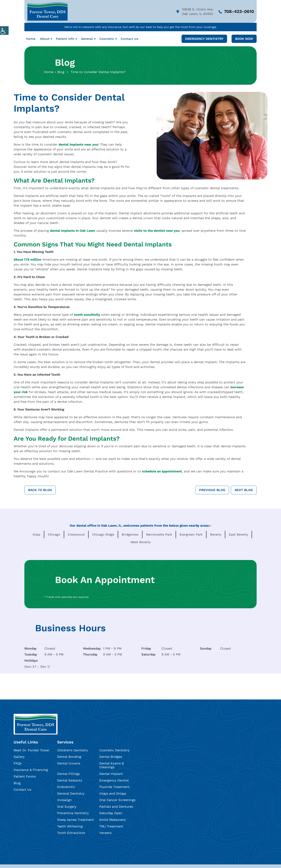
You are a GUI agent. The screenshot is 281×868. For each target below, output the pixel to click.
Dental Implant (111, 774)
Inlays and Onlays (113, 793)
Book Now (244, 39)
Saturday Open (111, 813)
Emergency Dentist (114, 780)
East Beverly (238, 534)
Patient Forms (25, 776)
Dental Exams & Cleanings (112, 765)
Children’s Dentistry (72, 750)
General (87, 39)
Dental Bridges (111, 757)
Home (31, 39)
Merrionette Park (159, 534)
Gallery (19, 757)
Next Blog (244, 490)
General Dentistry (71, 793)
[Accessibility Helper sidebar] (4, 31)
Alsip (36, 534)
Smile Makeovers (112, 820)
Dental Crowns (69, 763)
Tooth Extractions (71, 833)
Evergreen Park (191, 534)
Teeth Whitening (70, 826)
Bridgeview (130, 534)
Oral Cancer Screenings (117, 800)
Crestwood (76, 534)
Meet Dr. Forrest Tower (31, 750)
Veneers (105, 833)
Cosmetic (107, 39)
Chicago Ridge (103, 534)
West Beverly (140, 542)
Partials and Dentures (116, 807)
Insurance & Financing (31, 770)
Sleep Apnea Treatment (76, 820)
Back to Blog (40, 490)
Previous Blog (212, 490)
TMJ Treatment (111, 826)
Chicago (54, 534)
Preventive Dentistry (73, 813)
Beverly (216, 534)
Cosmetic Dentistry (114, 750)
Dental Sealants (70, 780)
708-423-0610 (236, 11)
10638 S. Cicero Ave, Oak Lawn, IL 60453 (195, 11)
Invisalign (64, 800)
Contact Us (129, 39)
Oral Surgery (67, 807)
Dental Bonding (69, 757)
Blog (61, 72)
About (45, 39)
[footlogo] (36, 724)
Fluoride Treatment (114, 787)
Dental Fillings (68, 774)
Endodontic (66, 787)
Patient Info (65, 39)
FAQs (18, 763)
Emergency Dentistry (204, 39)
